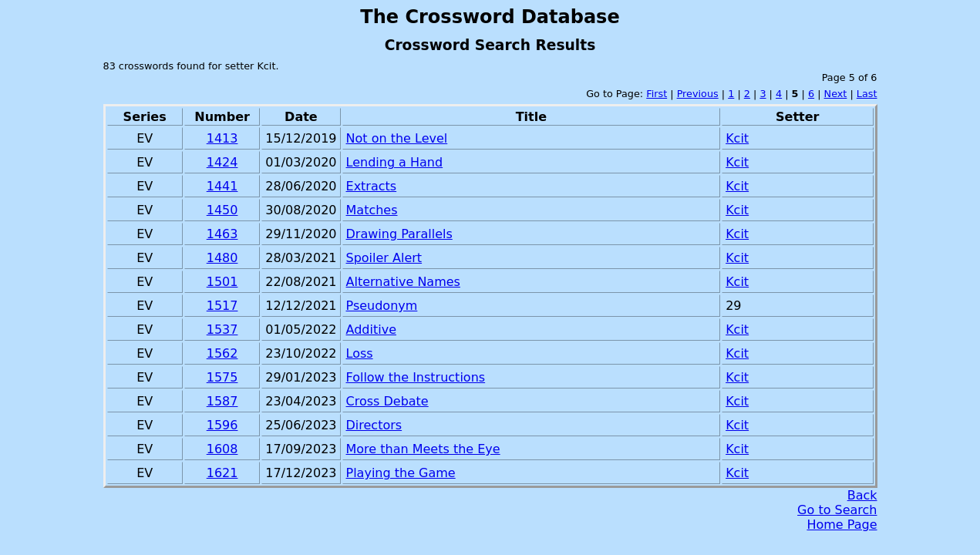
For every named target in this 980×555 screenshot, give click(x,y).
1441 (222, 186)
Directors (374, 425)
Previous (698, 94)
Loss (360, 353)
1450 (222, 210)
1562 (222, 353)
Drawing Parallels (399, 234)
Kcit (737, 138)
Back (862, 495)
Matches (372, 210)
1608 (222, 449)
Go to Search (837, 510)
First (657, 94)
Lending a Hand (395, 162)
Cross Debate (387, 401)
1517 (222, 306)
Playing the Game (401, 473)
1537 (222, 330)
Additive (371, 330)
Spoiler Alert (384, 258)
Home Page (842, 525)
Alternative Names (403, 282)
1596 (222, 425)
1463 (222, 234)
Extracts (372, 186)
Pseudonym (382, 306)
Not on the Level (397, 138)
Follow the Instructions (416, 377)
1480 (222, 258)
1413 (222, 138)
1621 (222, 473)
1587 (222, 401)
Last (867, 94)
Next (836, 94)
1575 (222, 377)
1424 (222, 162)
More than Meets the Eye (423, 449)
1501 (222, 282)
